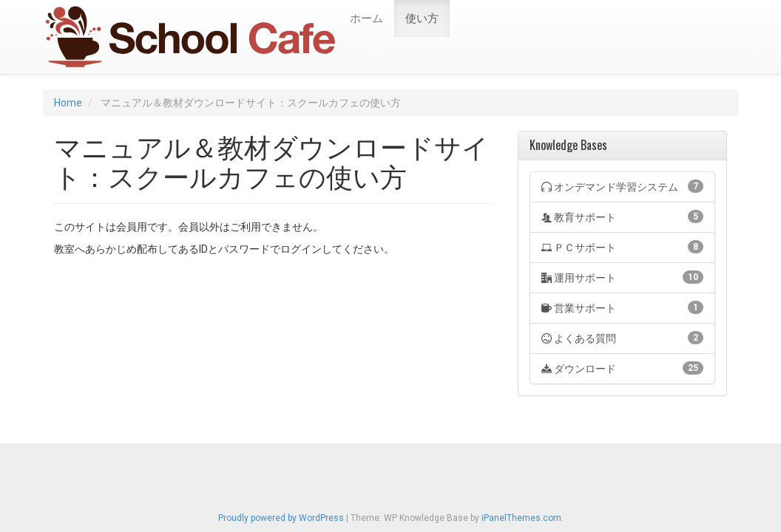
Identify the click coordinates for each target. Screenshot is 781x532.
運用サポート (622, 277)
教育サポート (622, 216)
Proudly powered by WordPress (281, 518)
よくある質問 (622, 338)
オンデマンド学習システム (622, 186)
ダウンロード (622, 368)
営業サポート (622, 307)
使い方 (422, 18)
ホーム (366, 18)
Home (68, 103)
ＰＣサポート (622, 247)
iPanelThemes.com (521, 518)
